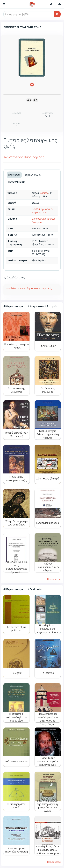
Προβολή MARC (32, 175)
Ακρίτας (44, 193)
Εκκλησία (37, 222)
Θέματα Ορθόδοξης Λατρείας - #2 (42, 211)
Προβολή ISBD (17, 182)
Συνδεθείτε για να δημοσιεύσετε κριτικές (29, 288)
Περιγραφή (14, 175)
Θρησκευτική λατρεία (43, 219)
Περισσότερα (54, 579)
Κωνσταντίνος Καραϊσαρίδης (24, 157)
